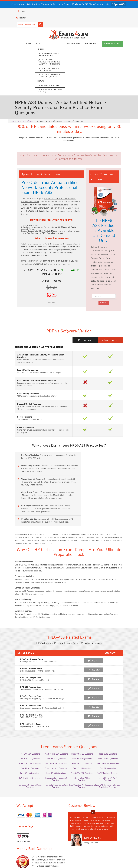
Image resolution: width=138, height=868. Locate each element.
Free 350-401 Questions (116, 716)
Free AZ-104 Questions (85, 716)
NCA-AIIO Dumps (23, 850)
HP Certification (28, 117)
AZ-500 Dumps (53, 835)
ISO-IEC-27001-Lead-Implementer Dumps (22, 841)
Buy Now (121, 618)
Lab (49, 44)
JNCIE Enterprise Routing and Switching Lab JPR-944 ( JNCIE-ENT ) (59, 62)
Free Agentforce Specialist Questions (53, 735)
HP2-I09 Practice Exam (18, 679)
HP (18, 117)
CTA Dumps (85, 845)
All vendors (83, 44)
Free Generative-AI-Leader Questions (84, 737)
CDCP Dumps (54, 845)
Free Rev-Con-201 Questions (53, 711)
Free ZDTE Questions (115, 711)
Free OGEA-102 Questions (84, 731)
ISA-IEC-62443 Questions (23, 735)
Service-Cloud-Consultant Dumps (84, 830)
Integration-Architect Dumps (54, 840)
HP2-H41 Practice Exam (18, 626)
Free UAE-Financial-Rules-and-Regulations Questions (84, 748)
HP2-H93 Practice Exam (18, 670)
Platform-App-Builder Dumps (116, 830)
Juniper (51, 49)
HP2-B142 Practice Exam (19, 617)
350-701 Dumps (116, 835)
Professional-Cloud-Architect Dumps (53, 830)
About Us (20, 860)
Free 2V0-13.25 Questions (84, 711)
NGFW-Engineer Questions (115, 731)
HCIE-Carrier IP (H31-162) (59, 85)
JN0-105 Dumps (115, 840)
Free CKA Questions (115, 726)
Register (11, 18)
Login (12, 11)
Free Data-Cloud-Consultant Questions (22, 748)
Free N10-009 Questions (23, 716)
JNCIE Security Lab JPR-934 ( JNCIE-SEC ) (59, 69)
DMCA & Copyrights (91, 860)
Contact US (74, 860)
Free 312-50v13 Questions (54, 726)
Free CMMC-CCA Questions (116, 721)
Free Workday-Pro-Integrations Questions (54, 748)
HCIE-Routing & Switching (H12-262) (60, 91)
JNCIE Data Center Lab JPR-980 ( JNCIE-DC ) (58, 55)
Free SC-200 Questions (22, 731)
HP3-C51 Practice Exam (18, 652)
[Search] (31, 24)
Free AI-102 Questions (22, 726)
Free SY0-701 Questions (22, 711)
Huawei (51, 81)
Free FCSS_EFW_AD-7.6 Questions (116, 735)
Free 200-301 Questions (54, 716)
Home (38, 44)
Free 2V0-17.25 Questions (22, 721)
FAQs (31, 860)
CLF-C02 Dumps (84, 840)
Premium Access (122, 44)
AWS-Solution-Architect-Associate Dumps (22, 831)
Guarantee (42, 860)
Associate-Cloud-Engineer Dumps (84, 835)
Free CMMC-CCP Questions (53, 721)
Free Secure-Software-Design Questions (115, 741)
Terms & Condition (58, 860)
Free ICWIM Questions (85, 726)
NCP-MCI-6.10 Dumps (116, 845)
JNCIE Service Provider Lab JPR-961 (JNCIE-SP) (59, 76)
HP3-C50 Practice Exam (18, 643)
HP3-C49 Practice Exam (18, 635)
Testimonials (102, 44)
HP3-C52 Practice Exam (18, 661)
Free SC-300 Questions (54, 731)
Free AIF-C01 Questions (85, 721)
